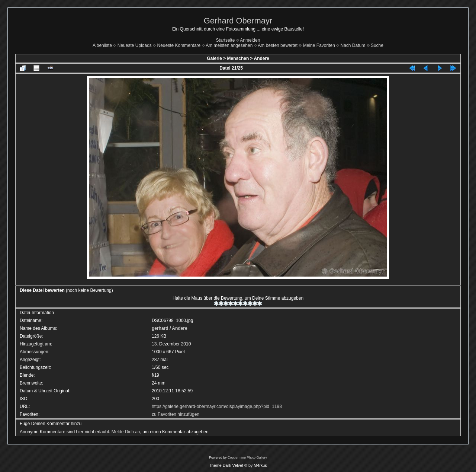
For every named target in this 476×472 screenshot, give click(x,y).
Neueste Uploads (135, 45)
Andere (261, 58)
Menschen (238, 58)
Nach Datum (353, 45)
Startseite (226, 40)
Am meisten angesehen (229, 45)
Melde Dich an (126, 432)
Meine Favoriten (319, 45)
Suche (377, 45)
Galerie (214, 58)
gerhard (160, 328)
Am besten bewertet (278, 45)
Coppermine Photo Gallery (247, 457)
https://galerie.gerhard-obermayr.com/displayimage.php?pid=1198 (217, 406)
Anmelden (250, 40)
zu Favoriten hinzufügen (176, 414)
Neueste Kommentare (179, 45)
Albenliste (102, 45)
